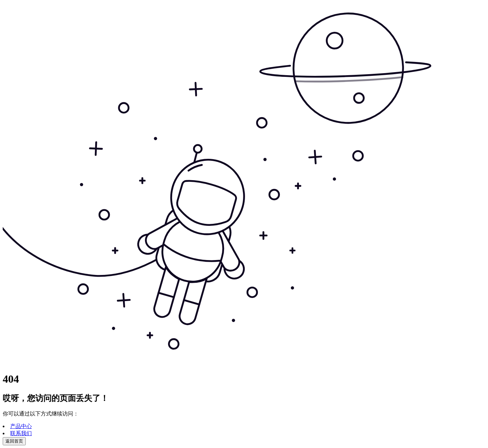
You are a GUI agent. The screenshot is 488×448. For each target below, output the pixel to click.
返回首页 (14, 441)
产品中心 (21, 426)
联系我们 (21, 433)
